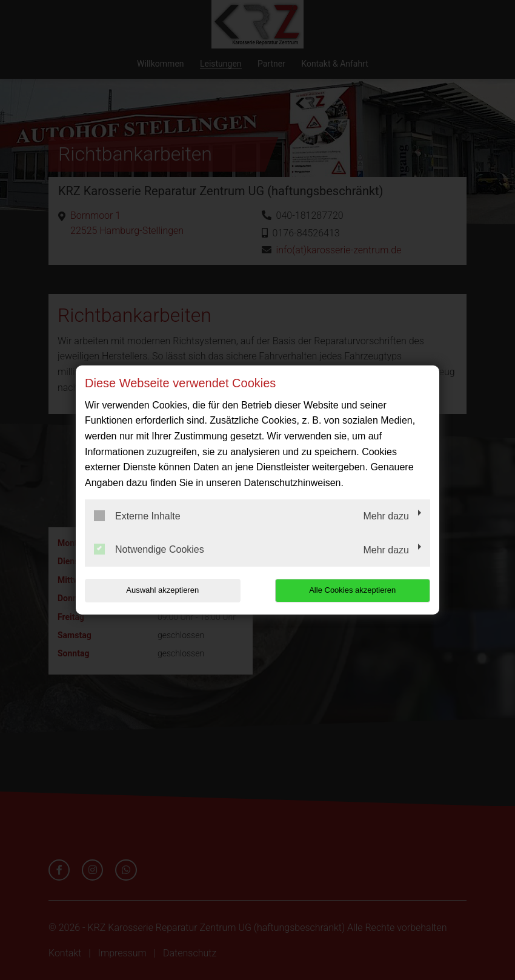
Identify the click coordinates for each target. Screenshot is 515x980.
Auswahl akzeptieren (162, 590)
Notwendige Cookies (149, 549)
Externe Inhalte (137, 516)
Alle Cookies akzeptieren (352, 590)
